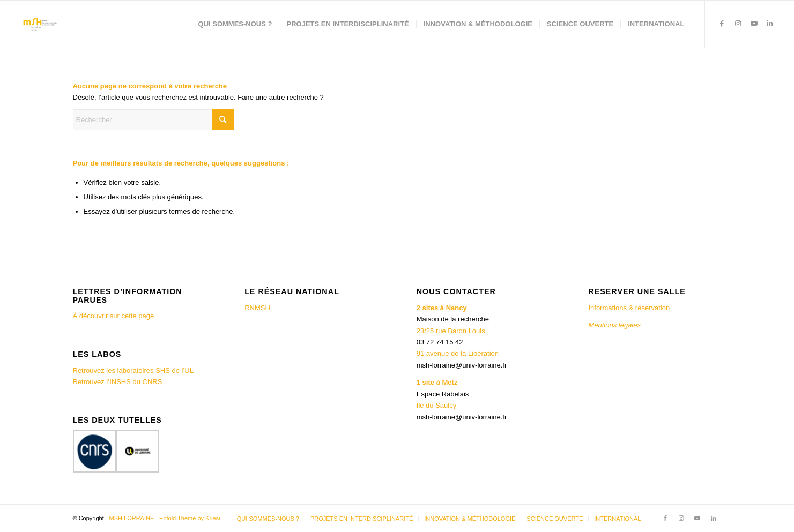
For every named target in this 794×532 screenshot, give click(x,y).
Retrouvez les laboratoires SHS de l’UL (133, 370)
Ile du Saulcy (436, 405)
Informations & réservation (629, 308)
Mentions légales (615, 325)
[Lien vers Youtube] (754, 24)
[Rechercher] (153, 120)
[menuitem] (235, 24)
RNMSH (257, 308)
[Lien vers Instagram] (738, 24)
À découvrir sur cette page (114, 316)
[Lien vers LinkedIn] (770, 24)
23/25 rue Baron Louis (451, 331)
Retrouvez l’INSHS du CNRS (118, 382)
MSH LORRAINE (132, 518)
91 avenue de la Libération (458, 353)
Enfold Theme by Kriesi (190, 518)
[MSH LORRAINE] (40, 24)
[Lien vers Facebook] (722, 24)
